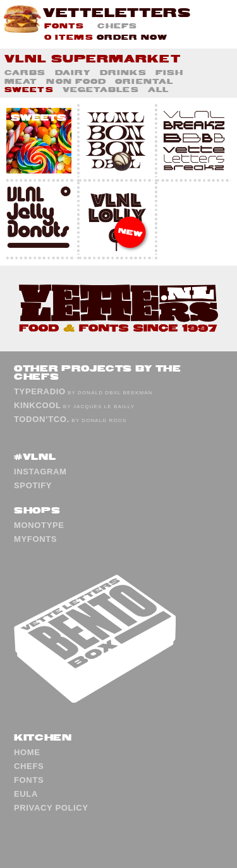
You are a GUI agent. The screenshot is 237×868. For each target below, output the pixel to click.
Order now (132, 37)
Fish (169, 72)
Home (27, 752)
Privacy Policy (51, 808)
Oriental (144, 81)
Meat (21, 81)
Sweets (29, 89)
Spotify (33, 485)
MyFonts (35, 539)
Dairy (73, 72)
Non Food (76, 81)
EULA (26, 794)
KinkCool (38, 405)
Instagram (40, 472)
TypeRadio (40, 391)
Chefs (118, 26)
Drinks (123, 72)
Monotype (39, 525)
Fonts (64, 26)
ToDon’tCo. (42, 419)
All (158, 89)
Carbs (25, 72)
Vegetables (101, 89)
